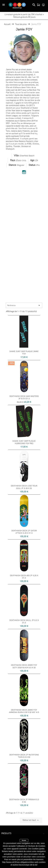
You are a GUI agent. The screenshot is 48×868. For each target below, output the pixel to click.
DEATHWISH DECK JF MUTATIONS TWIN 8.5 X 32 (24, 756)
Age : (33, 160)
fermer (24, 840)
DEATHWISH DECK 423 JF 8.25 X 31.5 (24, 577)
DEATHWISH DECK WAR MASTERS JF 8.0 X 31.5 (24, 397)
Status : (33, 165)
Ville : (17, 156)
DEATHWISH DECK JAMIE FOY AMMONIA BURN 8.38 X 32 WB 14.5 (24, 711)
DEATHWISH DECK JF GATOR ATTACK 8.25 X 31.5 (24, 532)
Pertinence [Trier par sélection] (24, 305)
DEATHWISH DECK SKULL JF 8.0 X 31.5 (24, 622)
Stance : (13, 165)
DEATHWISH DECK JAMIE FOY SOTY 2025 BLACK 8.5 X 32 (24, 666)
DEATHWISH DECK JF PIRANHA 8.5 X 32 (24, 801)
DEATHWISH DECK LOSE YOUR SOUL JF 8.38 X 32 (24, 487)
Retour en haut (31, 820)
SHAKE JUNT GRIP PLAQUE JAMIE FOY (24, 353)
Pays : (13, 160)
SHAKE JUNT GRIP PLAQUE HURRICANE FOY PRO (24, 442)
